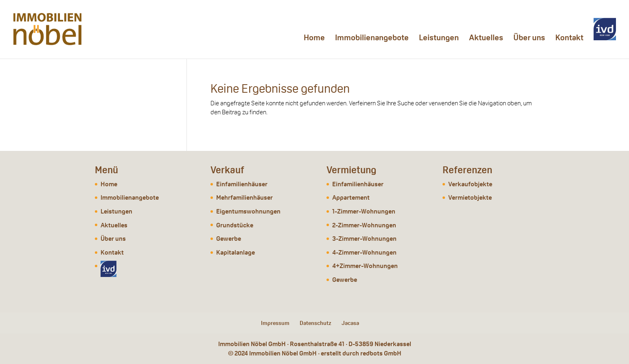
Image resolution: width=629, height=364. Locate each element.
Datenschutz (316, 323)
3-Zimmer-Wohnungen (364, 239)
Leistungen (439, 39)
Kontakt (569, 39)
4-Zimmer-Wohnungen (364, 252)
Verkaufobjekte (470, 184)
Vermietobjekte (470, 197)
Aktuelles (486, 39)
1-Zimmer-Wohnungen (364, 211)
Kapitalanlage (236, 252)
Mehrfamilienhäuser (244, 197)
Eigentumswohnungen (248, 211)
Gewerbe (229, 239)
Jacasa (350, 323)
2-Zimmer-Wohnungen (364, 225)
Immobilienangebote (372, 39)
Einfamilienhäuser (242, 184)
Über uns (529, 39)
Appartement (351, 197)
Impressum (275, 323)
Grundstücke (235, 225)
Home (314, 39)
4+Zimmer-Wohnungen (365, 266)
